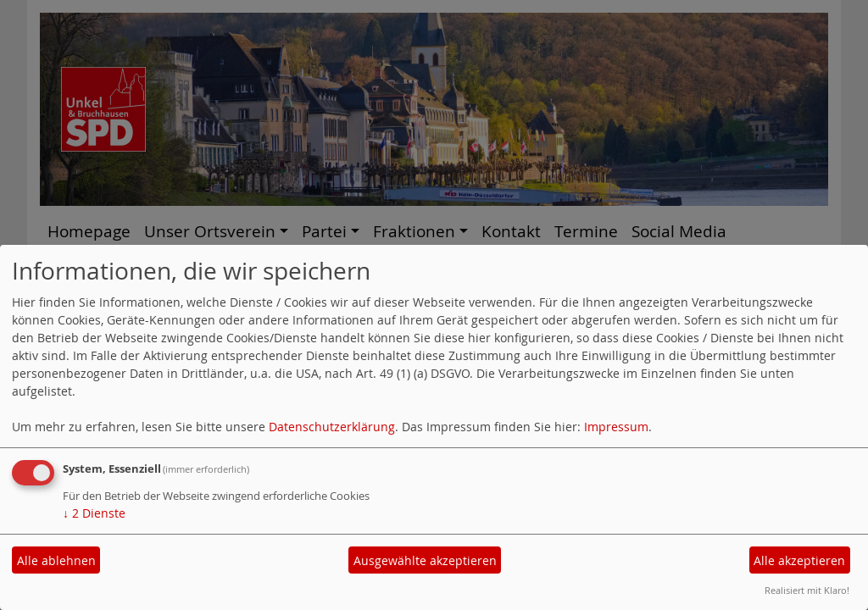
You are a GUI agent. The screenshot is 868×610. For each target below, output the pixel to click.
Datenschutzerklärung (332, 427)
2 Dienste (94, 513)
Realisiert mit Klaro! (807, 590)
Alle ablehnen (56, 560)
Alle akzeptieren (799, 560)
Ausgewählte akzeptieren (425, 560)
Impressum (616, 427)
